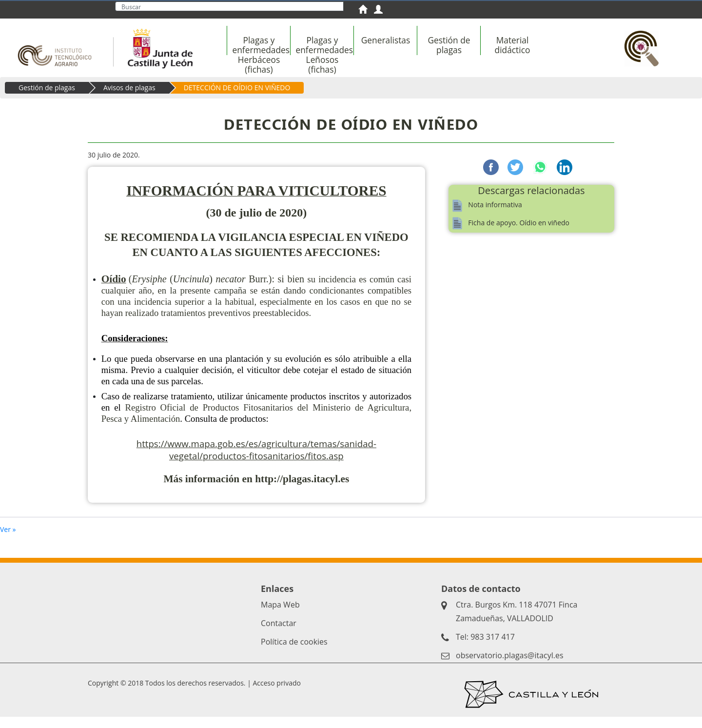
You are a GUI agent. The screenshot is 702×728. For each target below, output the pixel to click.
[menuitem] (366, 10)
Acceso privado (276, 694)
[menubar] (419, 50)
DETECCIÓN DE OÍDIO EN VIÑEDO (237, 99)
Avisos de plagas (129, 99)
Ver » (8, 541)
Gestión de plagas (47, 99)
